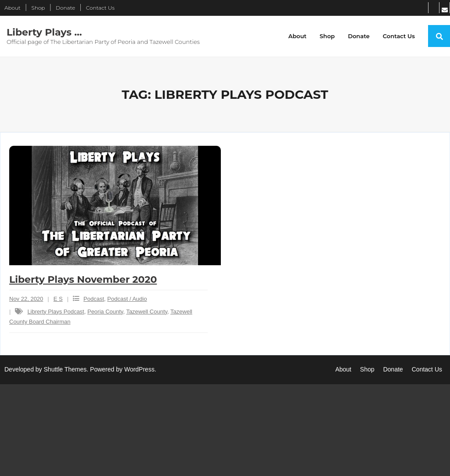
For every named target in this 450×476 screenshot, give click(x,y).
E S (58, 299)
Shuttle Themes (65, 369)
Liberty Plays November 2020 (83, 279)
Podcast (94, 299)
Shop (38, 8)
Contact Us (100, 8)
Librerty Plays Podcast (56, 312)
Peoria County (105, 312)
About (13, 8)
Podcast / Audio (127, 299)
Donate (65, 8)
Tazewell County (147, 312)
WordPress (139, 369)
